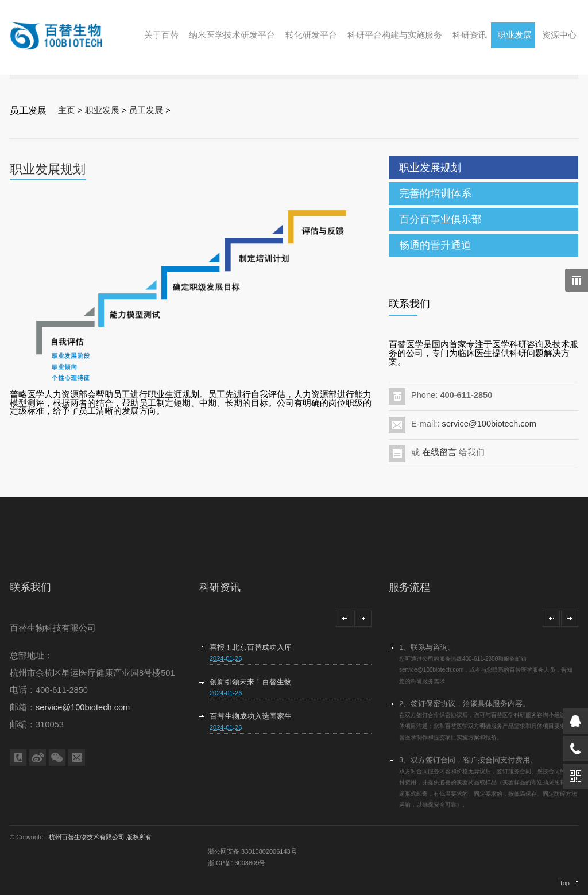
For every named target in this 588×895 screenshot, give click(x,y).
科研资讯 (470, 35)
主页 (67, 110)
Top (564, 883)
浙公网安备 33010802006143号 (252, 851)
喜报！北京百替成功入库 (251, 647)
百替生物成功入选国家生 (251, 716)
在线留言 (439, 452)
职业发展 (514, 35)
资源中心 (559, 35)
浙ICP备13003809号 (237, 863)
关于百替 (161, 35)
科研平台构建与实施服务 (395, 35)
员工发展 (146, 110)
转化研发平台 (311, 35)
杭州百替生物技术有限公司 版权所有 (100, 837)
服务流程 (409, 587)
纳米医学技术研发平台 (232, 35)
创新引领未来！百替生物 (251, 682)
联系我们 (30, 587)
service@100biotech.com (489, 424)
